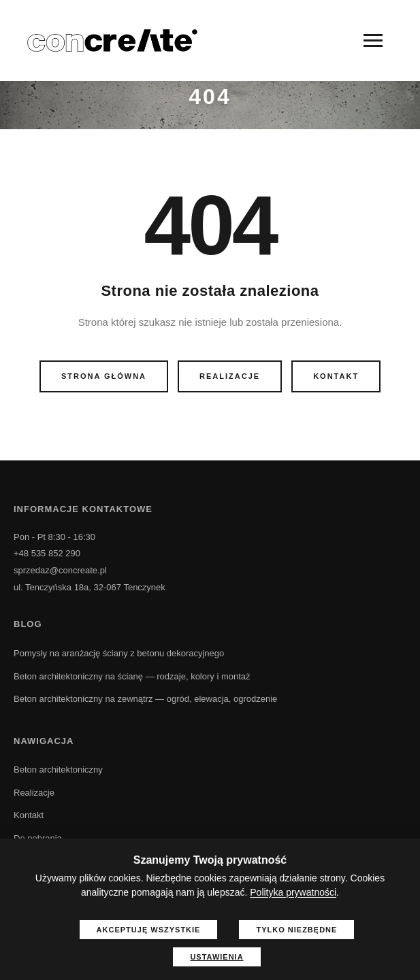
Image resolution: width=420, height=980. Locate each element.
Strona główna (104, 376)
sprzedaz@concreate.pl (60, 570)
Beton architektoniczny (58, 770)
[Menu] (373, 40)
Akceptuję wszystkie (149, 930)
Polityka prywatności (293, 892)
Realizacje (230, 376)
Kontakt (336, 376)
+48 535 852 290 (47, 553)
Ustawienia (216, 957)
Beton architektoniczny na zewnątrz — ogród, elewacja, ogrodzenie (145, 699)
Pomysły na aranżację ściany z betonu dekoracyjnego (119, 653)
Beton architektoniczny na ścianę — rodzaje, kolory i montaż (132, 676)
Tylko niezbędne (296, 930)
